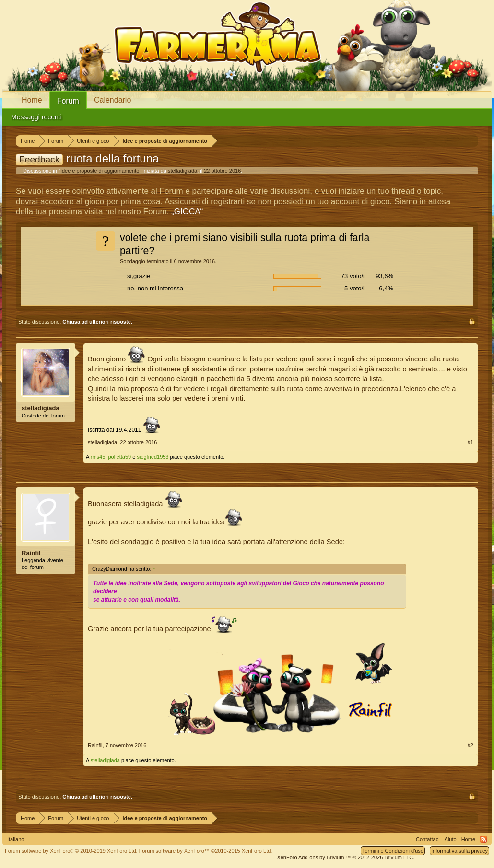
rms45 (98, 457)
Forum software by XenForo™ (206, 851)
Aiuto (451, 839)
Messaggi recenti (36, 117)
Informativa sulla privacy (459, 851)
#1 (470, 442)
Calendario (112, 100)
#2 (470, 745)
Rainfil (31, 553)
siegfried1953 (153, 457)
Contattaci (428, 839)
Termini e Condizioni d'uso (393, 851)
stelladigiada (182, 171)
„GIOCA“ (187, 212)
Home (32, 100)
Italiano (16, 839)
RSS (483, 839)
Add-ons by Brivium (346, 857)
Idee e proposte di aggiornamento (100, 171)
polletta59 (119, 457)
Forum (68, 101)
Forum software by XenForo (71, 851)
